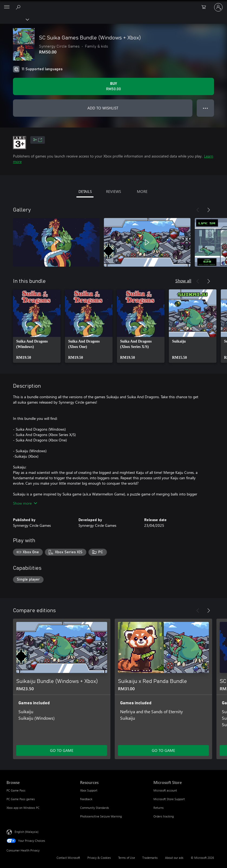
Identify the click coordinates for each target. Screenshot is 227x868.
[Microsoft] (113, 4)
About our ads (174, 858)
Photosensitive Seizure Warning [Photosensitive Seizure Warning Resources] (101, 816)
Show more (25, 503)
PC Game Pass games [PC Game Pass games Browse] (21, 799)
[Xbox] (14, 19)
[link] (37, 326)
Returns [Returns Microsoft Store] (159, 808)
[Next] (209, 210)
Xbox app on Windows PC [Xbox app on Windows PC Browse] (23, 808)
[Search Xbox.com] (19, 7)
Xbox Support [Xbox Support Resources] (89, 790)
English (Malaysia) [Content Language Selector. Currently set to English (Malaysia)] (27, 832)
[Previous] (198, 210)
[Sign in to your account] (218, 7)
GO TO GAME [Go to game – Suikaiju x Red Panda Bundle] (163, 750)
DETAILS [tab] (85, 191)
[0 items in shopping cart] (205, 7)
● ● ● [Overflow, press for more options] (205, 108)
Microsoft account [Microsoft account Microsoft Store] (165, 790)
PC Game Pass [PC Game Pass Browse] (16, 790)
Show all (183, 281)
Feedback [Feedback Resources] (86, 799)
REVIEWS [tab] (113, 191)
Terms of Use (127, 858)
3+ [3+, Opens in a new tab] (38, 140)
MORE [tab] (142, 191)
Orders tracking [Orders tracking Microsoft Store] (164, 816)
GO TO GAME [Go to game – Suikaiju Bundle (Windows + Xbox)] (62, 750)
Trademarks (150, 858)
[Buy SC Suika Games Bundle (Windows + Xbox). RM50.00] (113, 86)
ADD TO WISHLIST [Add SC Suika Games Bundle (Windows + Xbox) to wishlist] (103, 108)
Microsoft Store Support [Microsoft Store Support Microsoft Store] (169, 799)
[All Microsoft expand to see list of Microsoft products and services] (7, 7)
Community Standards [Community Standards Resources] (95, 808)
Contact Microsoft (68, 858)
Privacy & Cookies (99, 858)
